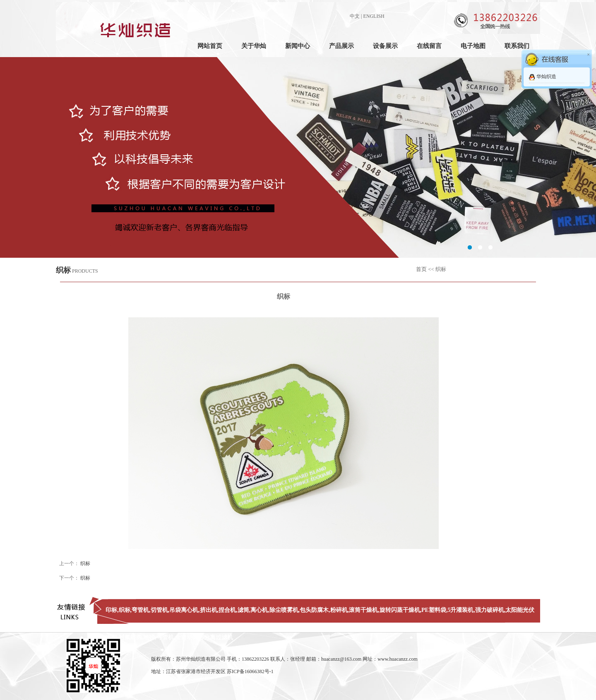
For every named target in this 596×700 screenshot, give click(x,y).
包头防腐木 (314, 610)
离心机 (259, 610)
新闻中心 (298, 46)
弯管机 (140, 610)
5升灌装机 (460, 610)
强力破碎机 (490, 610)
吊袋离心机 (184, 610)
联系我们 (517, 46)
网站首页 (210, 46)
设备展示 (385, 46)
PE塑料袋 (434, 610)
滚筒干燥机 (363, 610)
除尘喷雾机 (284, 610)
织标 (85, 563)
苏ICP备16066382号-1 (250, 671)
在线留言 (429, 46)
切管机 (159, 610)
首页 (421, 269)
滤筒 (243, 610)
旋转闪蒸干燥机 (400, 610)
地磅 (149, 637)
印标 (111, 610)
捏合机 (227, 610)
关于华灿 (254, 46)
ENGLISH (374, 16)
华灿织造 (546, 77)
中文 (355, 16)
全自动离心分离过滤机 (204, 637)
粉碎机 (339, 610)
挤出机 (209, 610)
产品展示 (341, 46)
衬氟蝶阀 (130, 637)
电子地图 (473, 46)
